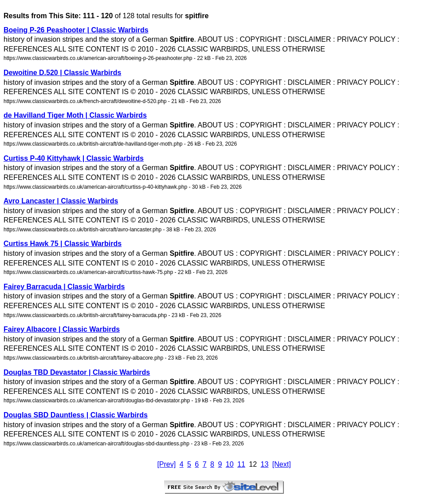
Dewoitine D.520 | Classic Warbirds (62, 73)
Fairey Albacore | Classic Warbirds (62, 329)
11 (241, 464)
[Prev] (166, 464)
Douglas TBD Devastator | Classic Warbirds (77, 372)
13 (265, 464)
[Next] (282, 464)
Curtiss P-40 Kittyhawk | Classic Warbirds (74, 158)
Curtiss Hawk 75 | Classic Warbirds (63, 244)
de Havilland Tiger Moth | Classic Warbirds (75, 115)
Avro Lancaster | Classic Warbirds (61, 201)
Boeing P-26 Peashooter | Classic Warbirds (76, 30)
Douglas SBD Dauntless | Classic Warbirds (76, 415)
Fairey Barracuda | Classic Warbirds (64, 287)
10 (230, 464)
